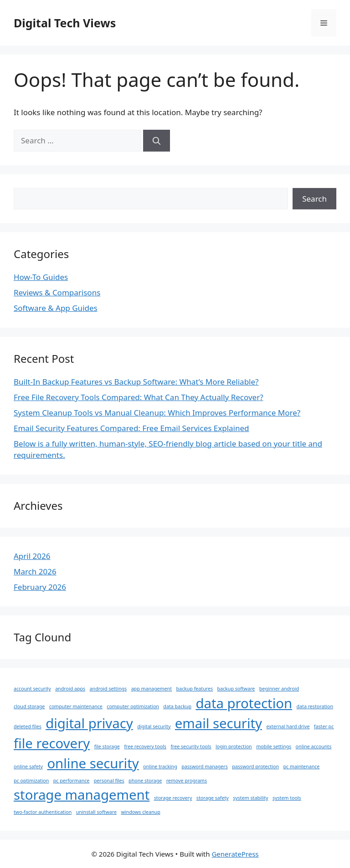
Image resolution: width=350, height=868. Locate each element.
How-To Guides (41, 277)
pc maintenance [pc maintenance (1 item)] (302, 766)
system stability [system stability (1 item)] (250, 798)
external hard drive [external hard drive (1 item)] (288, 726)
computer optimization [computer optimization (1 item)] (133, 706)
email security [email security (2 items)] (219, 723)
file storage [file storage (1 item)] (107, 746)
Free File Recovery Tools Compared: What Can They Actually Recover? (139, 397)
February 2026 (40, 587)
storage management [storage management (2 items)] (82, 795)
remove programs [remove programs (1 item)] (187, 781)
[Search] (157, 141)
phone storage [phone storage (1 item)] (145, 781)
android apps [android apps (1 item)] (70, 689)
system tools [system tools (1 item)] (287, 798)
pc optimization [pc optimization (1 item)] (31, 781)
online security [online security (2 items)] (93, 763)
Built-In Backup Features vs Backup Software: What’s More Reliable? (136, 382)
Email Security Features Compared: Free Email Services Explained (131, 428)
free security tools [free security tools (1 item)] (191, 746)
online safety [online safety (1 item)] (28, 766)
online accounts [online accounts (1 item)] (314, 746)
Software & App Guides (56, 308)
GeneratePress (235, 854)
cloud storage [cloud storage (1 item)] (29, 706)
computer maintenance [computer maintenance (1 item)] (76, 706)
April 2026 (32, 556)
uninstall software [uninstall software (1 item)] (96, 812)
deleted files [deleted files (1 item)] (28, 726)
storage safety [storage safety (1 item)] (213, 798)
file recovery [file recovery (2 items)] (52, 743)
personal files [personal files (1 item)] (109, 781)
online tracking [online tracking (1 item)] (160, 766)
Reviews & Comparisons (57, 292)
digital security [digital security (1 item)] (154, 726)
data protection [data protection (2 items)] (244, 703)
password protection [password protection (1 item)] (255, 766)
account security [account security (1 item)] (32, 689)
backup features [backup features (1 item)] (194, 689)
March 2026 (35, 571)
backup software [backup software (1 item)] (236, 689)
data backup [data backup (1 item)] (177, 706)
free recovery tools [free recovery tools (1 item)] (145, 746)
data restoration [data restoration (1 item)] (315, 706)
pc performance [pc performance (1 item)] (72, 781)
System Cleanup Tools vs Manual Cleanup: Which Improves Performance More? (157, 413)
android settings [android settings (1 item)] (108, 689)
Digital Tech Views (65, 23)
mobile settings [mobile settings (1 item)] (274, 746)
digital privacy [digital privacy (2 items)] (89, 723)
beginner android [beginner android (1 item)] (279, 689)
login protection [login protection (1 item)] (234, 746)
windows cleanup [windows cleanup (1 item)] (140, 812)
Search (314, 199)
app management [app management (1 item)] (152, 689)
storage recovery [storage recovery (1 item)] (173, 798)
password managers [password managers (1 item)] (205, 766)
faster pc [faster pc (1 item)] (324, 726)
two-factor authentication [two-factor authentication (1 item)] (43, 812)
